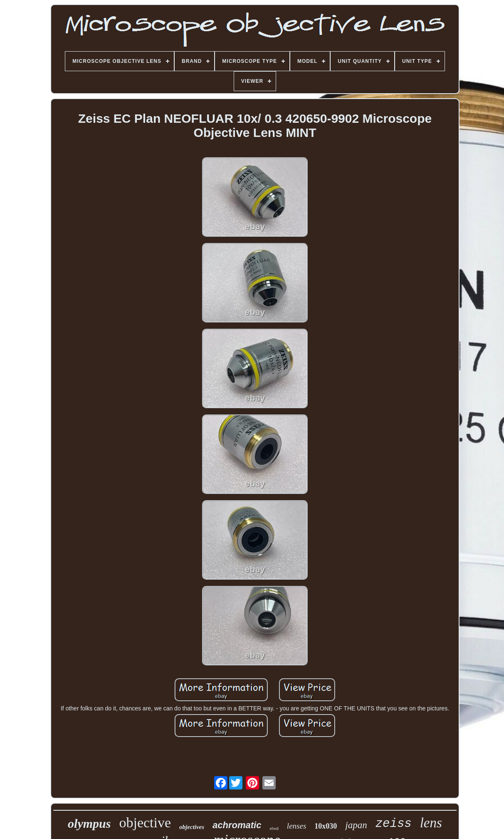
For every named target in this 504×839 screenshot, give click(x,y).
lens (431, 823)
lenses (296, 826)
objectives (192, 827)
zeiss (394, 824)
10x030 (326, 826)
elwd (274, 828)
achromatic (237, 825)
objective (145, 823)
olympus (89, 823)
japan (356, 825)
